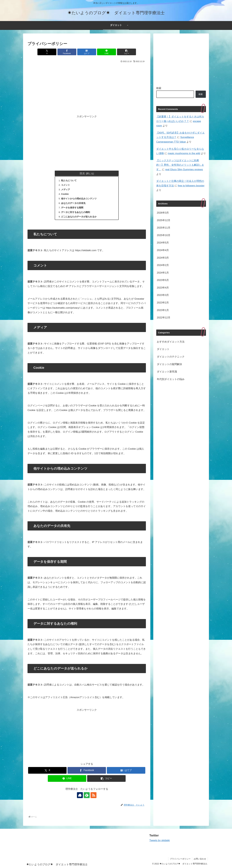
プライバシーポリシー (180, 859)
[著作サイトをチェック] (80, 795)
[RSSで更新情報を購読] (94, 795)
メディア (66, 189)
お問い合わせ (200, 859)
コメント (66, 185)
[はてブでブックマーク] (87, 52)
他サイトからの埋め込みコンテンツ (79, 199)
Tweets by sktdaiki (159, 840)
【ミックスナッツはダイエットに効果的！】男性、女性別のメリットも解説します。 (180, 165)
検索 (159, 88)
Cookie (65, 194)
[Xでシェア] (47, 52)
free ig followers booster (191, 186)
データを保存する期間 (72, 208)
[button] (127, 52)
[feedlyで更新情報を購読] (87, 795)
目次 (82, 173)
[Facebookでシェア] (67, 52)
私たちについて (69, 180)
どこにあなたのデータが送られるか (79, 217)
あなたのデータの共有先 (73, 203)
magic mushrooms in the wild (184, 153)
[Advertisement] (87, 86)
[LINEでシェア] (107, 52)
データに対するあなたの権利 (76, 212)
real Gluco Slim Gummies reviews (184, 169)
